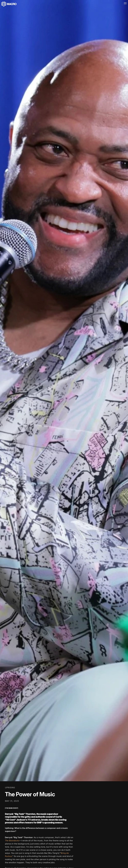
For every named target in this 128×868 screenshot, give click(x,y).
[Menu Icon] (121, 5)
